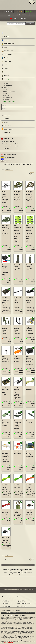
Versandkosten (23, 590)
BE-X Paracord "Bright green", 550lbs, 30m (18, 486)
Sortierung (3, 169)
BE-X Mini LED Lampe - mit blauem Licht (5, 539)
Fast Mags (5, 89)
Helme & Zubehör (6, 95)
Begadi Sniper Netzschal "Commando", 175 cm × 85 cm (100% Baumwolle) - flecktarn (17, 196)
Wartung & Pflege (6, 61)
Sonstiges (5, 122)
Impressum (5, 600)
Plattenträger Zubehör (7, 85)
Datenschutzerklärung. (9, 643)
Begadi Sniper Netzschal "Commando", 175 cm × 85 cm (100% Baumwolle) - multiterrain (29, 196)
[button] (14, 19)
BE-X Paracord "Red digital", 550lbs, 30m (6, 513)
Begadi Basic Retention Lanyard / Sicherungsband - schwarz (17, 330)
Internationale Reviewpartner (11, 159)
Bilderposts (6, 148)
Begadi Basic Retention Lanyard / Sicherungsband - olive (5, 330)
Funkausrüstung (6, 126)
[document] (18, 626)
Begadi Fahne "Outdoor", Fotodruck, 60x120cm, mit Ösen (29, 455)
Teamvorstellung (10, 142)
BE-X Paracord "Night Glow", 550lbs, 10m (30, 389)
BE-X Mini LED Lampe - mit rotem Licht (29, 513)
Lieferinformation (6, 605)
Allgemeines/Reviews (11, 146)
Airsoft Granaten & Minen (8, 44)
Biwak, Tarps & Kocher (7, 97)
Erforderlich (6, 615)
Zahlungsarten (6, 602)
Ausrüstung (5, 79)
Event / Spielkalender (11, 144)
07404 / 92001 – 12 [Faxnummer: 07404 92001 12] (24, 607)
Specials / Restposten (7, 129)
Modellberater (6, 40)
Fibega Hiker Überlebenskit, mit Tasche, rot (18, 453)
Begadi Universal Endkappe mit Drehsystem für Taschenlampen (29, 361)
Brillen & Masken (6, 115)
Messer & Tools (6, 100)
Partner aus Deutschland (10, 157)
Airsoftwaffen (5, 37)
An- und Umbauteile (7, 54)
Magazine (5, 47)
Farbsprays (5, 119)
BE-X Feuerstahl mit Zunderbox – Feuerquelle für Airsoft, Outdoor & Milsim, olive (17, 425)
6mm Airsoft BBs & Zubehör (8, 33)
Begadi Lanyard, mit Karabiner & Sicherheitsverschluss (5, 360)
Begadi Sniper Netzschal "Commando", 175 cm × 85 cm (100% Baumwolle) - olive (5, 230)
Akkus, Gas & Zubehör (7, 51)
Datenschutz (5, 603)
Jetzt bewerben (8, 161)
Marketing (15, 615)
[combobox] (16, 24)
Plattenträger (6, 83)
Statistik (24, 615)
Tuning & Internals (6, 58)
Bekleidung (5, 76)
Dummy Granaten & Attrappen (9, 91)
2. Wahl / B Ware (6, 133)
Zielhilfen (5, 69)
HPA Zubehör (5, 65)
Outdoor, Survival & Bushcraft (9, 102)
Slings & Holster (6, 72)
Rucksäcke (5, 93)
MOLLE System (6, 87)
